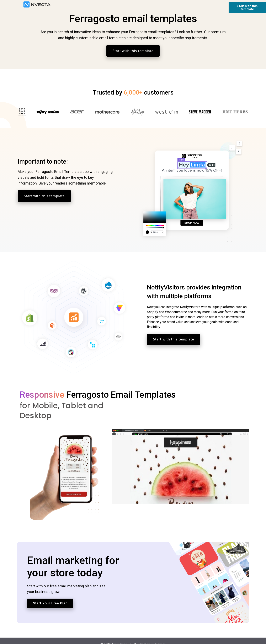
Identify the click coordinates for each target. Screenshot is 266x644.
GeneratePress (155, 638)
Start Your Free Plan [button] (50, 597)
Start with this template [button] (133, 51)
